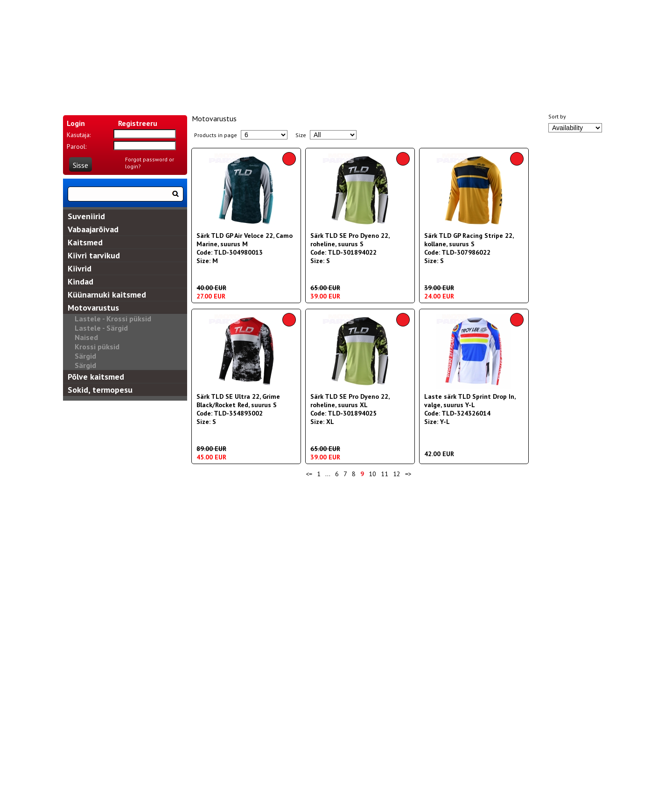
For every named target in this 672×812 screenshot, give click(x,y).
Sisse (80, 165)
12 (397, 474)
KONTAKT (337, 88)
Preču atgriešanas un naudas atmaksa (372, 516)
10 (372, 474)
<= (309, 474)
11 (385, 474)
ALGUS (96, 88)
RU (278, 56)
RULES (487, 88)
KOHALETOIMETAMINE (250, 88)
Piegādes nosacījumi (277, 516)
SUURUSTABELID (412, 88)
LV (259, 56)
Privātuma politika (463, 516)
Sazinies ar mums (209, 516)
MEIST (162, 88)
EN (240, 56)
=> (408, 474)
